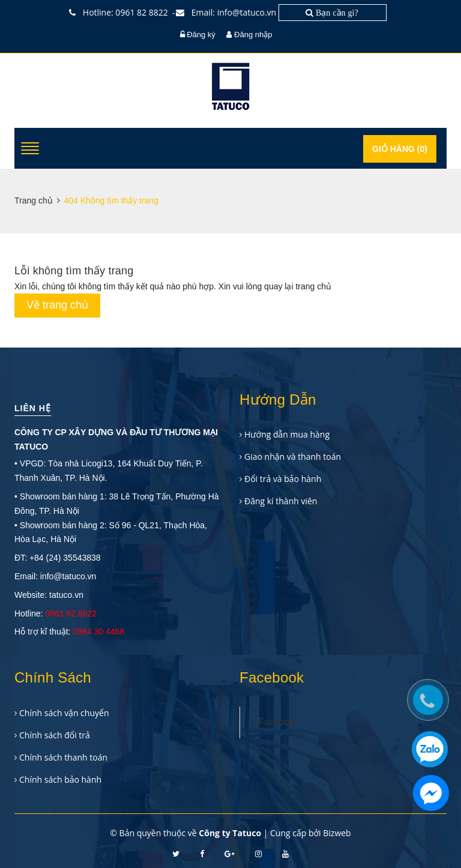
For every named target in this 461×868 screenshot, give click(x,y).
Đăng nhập (253, 35)
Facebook (279, 722)
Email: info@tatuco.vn (229, 12)
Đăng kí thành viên (281, 501)
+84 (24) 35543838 (65, 558)
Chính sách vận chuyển (64, 713)
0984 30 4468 (98, 631)
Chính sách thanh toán (63, 757)
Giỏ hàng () (400, 149)
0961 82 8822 (71, 613)
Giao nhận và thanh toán (293, 457)
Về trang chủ (57, 305)
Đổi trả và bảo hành (283, 479)
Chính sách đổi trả (55, 735)
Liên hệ (33, 408)
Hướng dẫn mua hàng (287, 434)
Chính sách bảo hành (60, 779)
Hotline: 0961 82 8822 (121, 12)
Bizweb (337, 833)
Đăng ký (201, 35)
